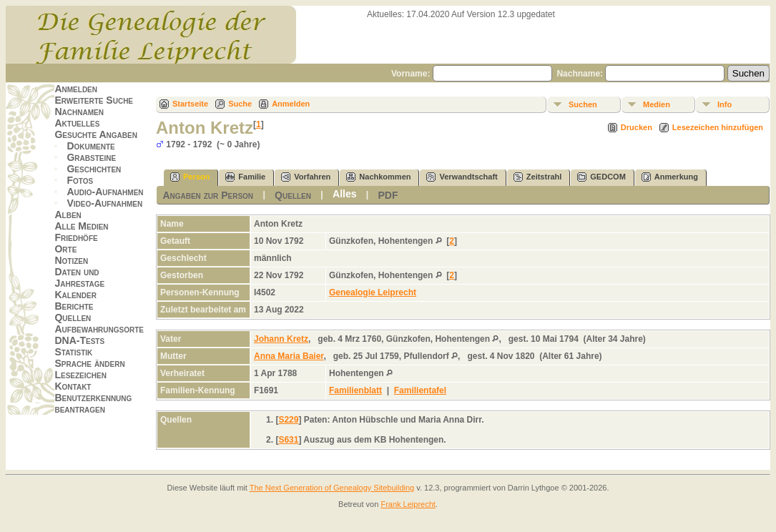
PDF (388, 195)
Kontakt (73, 386)
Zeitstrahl (538, 177)
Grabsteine (91, 157)
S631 (288, 440)
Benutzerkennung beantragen (93, 403)
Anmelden (76, 89)
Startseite (190, 104)
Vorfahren (306, 177)
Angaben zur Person (208, 195)
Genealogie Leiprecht (373, 292)
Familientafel (420, 390)
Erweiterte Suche (94, 100)
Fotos (80, 180)
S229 (288, 420)
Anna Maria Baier (289, 356)
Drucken (637, 127)
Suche (240, 104)
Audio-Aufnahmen (105, 192)
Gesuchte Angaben (96, 134)
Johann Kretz (281, 339)
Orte (65, 249)
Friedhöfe (76, 237)
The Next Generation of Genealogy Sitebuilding (332, 488)
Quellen (73, 317)
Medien (657, 104)
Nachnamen (79, 112)
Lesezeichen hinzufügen (718, 127)
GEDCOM (601, 177)
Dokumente (90, 146)
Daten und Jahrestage (79, 277)
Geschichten (94, 169)
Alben (68, 215)
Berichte (74, 306)
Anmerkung (670, 177)
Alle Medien (81, 226)
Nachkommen (378, 177)
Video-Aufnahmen (104, 203)
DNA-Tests (79, 340)
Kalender (75, 295)
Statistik (73, 352)
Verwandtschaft (462, 177)
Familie (245, 177)
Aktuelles (77, 123)
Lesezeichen (80, 375)
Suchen (583, 104)
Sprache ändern (89, 363)
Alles (344, 194)
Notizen (71, 260)
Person (190, 177)
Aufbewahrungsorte (99, 329)
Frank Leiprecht (408, 504)
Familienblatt (355, 390)
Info (725, 104)
